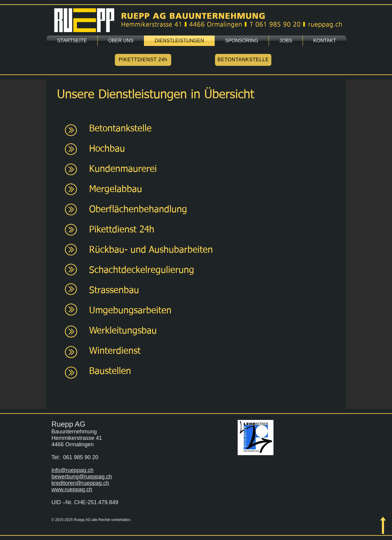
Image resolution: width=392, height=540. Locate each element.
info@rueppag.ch (72, 470)
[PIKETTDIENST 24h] (143, 60)
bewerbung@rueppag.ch (82, 477)
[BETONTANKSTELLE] (243, 60)
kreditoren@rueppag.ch (80, 483)
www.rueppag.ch (72, 489)
